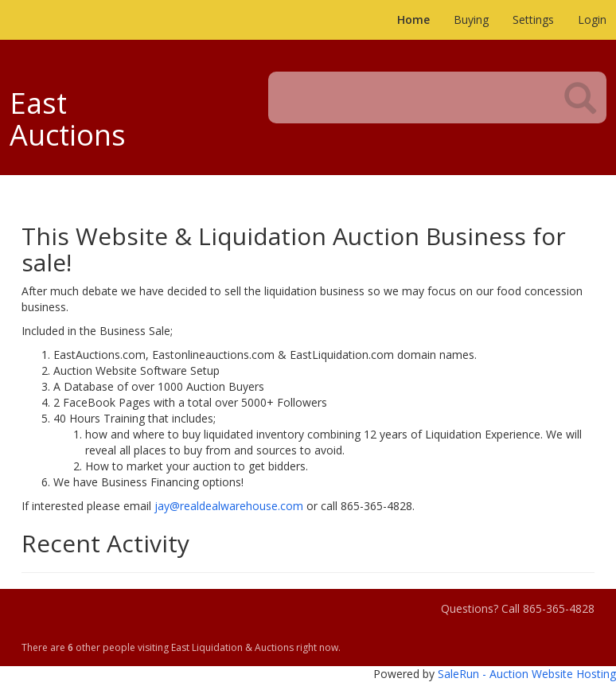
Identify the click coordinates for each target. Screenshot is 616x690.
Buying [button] (471, 19)
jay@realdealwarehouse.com (229, 506)
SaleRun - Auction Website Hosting (527, 674)
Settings (533, 19)
